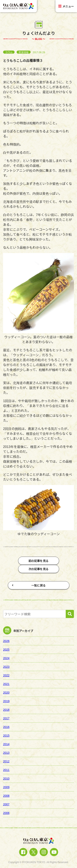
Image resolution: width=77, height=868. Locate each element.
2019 (6, 701)
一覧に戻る (29, 585)
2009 (6, 787)
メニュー (66, 6)
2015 (6, 735)
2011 (6, 770)
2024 (6, 658)
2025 (6, 649)
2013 (6, 753)
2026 (6, 641)
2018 (6, 710)
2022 (6, 675)
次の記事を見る (39, 569)
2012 (6, 761)
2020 (6, 692)
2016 (6, 727)
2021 (6, 684)
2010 (6, 778)
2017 (6, 718)
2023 (6, 667)
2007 (6, 804)
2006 (6, 813)
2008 (6, 796)
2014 (6, 744)
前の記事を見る (39, 561)
